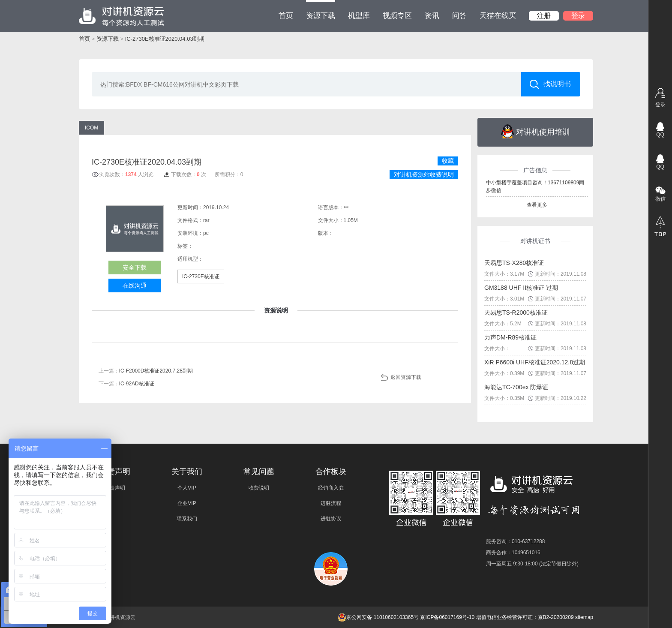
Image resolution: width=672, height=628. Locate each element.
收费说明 (259, 488)
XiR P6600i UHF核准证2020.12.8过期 (535, 362)
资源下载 (321, 10)
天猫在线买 (498, 16)
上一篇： (146, 371)
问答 (459, 16)
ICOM (91, 128)
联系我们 (187, 519)
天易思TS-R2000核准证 (516, 312)
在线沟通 (135, 285)
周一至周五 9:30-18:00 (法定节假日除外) (532, 564)
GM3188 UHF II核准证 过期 (521, 288)
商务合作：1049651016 (513, 553)
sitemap (584, 617)
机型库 (359, 16)
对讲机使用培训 (535, 132)
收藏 (448, 161)
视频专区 (397, 16)
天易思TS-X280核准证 (514, 263)
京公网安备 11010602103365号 (378, 617)
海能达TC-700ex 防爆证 (516, 387)
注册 (544, 16)
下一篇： (126, 384)
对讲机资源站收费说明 (424, 174)
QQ (660, 135)
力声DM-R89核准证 (510, 337)
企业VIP (187, 503)
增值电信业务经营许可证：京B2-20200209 (525, 617)
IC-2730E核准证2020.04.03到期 (165, 39)
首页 (286, 16)
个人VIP (187, 488)
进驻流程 (331, 503)
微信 (660, 199)
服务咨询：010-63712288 (515, 541)
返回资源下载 (406, 377)
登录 (578, 16)
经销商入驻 (331, 488)
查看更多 (537, 205)
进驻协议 (331, 519)
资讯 (432, 16)
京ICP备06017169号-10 (447, 617)
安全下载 (135, 267)
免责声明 (115, 488)
